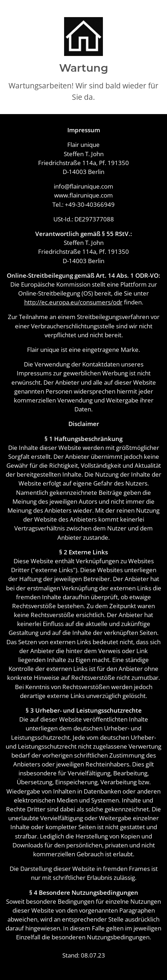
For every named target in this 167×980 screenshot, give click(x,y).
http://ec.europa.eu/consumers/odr (73, 302)
